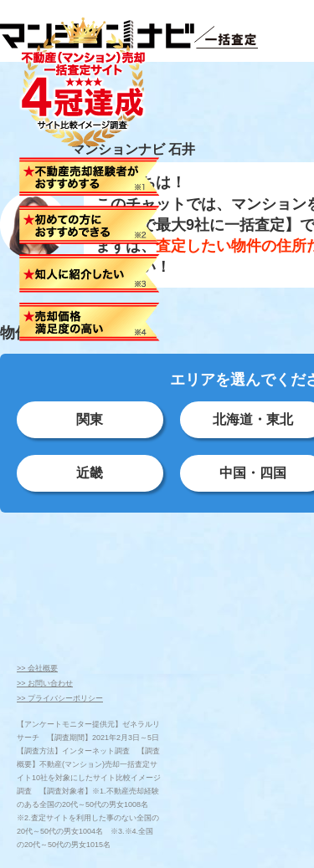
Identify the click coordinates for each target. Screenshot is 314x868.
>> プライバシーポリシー (60, 698)
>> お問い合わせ (45, 683)
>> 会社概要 (37, 668)
